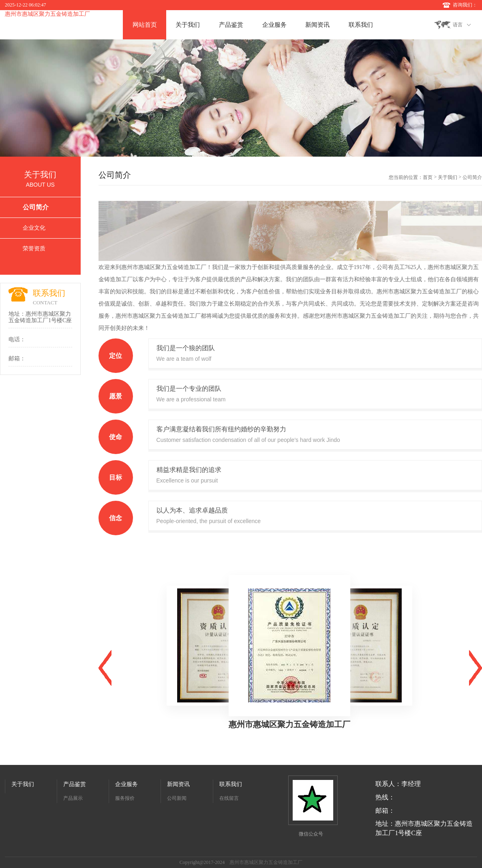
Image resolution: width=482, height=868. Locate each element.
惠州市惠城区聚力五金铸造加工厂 (47, 14)
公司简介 (36, 207)
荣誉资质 (34, 249)
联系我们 (361, 25)
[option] (241, 98)
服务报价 (125, 798)
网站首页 (145, 25)
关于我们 (188, 25)
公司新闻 (177, 798)
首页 (428, 177)
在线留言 (229, 798)
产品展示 (73, 798)
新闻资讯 (317, 25)
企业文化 (34, 228)
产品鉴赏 (231, 25)
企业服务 (274, 25)
